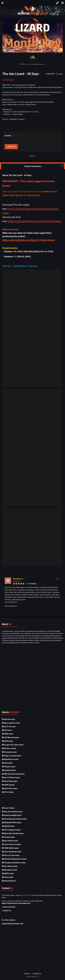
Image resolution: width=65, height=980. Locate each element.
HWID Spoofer (8, 785)
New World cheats (10, 866)
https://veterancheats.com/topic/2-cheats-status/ (29, 240)
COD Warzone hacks (10, 737)
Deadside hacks (9, 770)
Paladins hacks (9, 767)
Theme (27, 974)
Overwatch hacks (9, 752)
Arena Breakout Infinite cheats (14, 819)
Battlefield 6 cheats (10, 759)
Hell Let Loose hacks (11, 855)
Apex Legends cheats (11, 723)
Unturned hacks (9, 881)
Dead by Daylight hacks (12, 815)
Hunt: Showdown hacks (12, 852)
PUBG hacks (7, 734)
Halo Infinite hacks (10, 841)
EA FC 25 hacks (9, 727)
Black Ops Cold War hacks (13, 833)
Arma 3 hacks (8, 808)
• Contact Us (6, 911)
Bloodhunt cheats (9, 870)
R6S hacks (7, 730)
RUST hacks (7, 741)
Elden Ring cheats (10, 781)
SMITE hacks (8, 874)
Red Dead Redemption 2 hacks (14, 859)
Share (32, 156)
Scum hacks (7, 877)
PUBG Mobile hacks (10, 848)
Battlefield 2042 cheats (12, 823)
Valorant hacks (8, 719)
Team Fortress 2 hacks (11, 844)
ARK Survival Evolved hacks (13, 774)
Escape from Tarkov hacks (13, 745)
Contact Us (37, 974)
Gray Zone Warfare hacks (12, 812)
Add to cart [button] (11, 147)
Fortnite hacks (8, 837)
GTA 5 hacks (8, 792)
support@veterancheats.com (13, 924)
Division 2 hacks (9, 748)
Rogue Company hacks (11, 756)
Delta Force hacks (10, 788)
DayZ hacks (7, 763)
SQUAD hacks (8, 826)
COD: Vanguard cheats (11, 830)
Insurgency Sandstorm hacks (14, 863)
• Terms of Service (9, 907)
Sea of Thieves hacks (11, 778)
